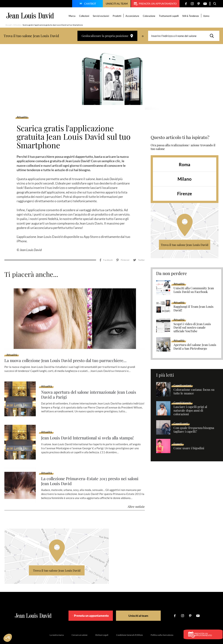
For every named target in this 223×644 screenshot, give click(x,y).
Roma (185, 164)
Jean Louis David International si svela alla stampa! (91, 428)
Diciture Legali (102, 625)
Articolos (17, 25)
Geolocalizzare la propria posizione (107, 36)
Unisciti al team (117, 4)
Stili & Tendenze (191, 16)
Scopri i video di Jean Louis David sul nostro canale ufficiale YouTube (192, 328)
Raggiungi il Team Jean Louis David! (194, 308)
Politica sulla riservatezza (162, 625)
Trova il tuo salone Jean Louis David (185, 245)
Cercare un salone (80, 625)
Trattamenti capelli (169, 16)
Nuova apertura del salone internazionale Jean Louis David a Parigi (92, 384)
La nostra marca (57, 625)
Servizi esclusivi (101, 16)
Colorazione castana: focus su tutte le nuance (194, 391)
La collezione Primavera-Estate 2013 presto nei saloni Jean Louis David (87, 471)
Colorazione (149, 16)
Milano (185, 179)
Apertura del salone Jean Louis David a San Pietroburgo (195, 347)
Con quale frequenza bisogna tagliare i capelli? (194, 430)
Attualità (22, 117)
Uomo (207, 16)
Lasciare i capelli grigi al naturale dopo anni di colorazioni (190, 410)
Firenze (185, 194)
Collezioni (84, 16)
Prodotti (117, 16)
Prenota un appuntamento (155, 4)
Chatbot (87, 4)
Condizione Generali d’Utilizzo (129, 625)
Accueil (9, 25)
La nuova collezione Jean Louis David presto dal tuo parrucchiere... (70, 350)
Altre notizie (136, 496)
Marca (72, 16)
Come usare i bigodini (189, 448)
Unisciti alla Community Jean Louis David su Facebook (194, 290)
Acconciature (133, 16)
